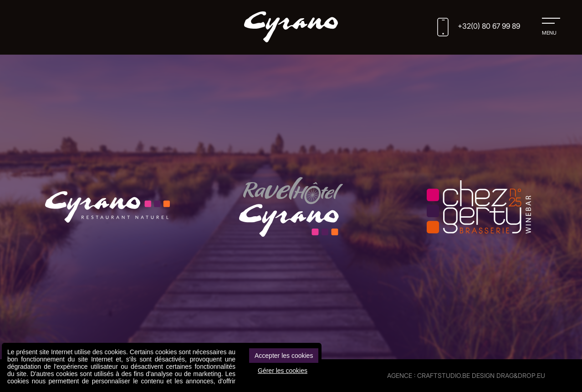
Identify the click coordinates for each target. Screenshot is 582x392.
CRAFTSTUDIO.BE (444, 375)
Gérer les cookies (283, 371)
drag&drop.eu (521, 375)
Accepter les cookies (284, 356)
